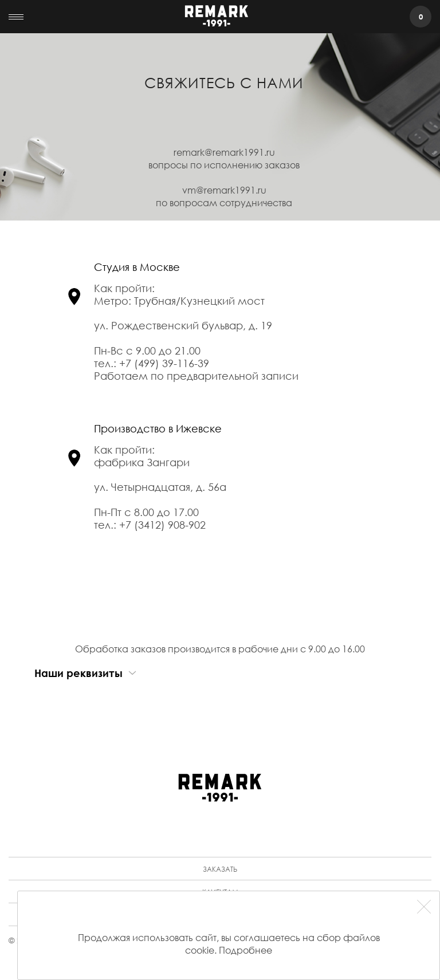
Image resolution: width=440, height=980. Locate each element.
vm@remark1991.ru (224, 190)
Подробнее (245, 950)
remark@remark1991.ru (224, 152)
